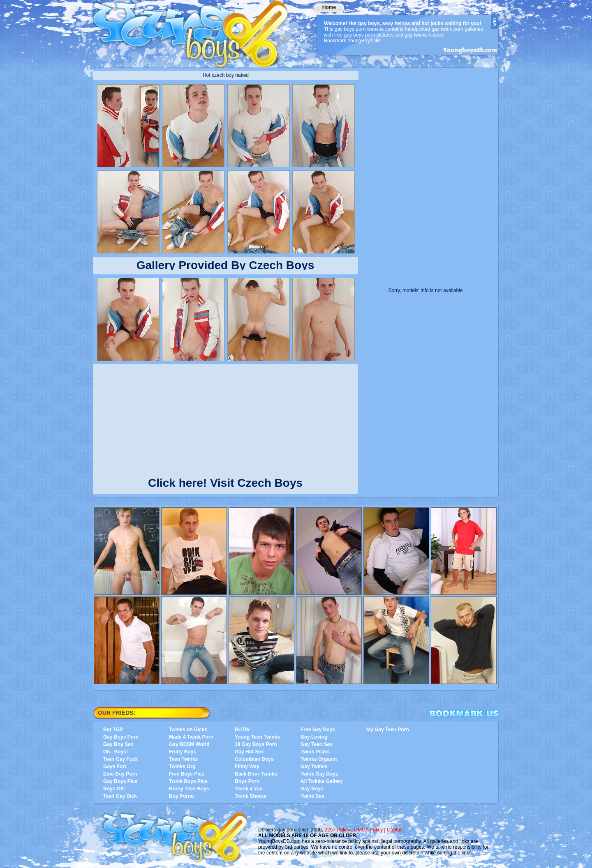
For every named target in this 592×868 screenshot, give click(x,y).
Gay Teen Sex (317, 744)
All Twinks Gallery (321, 781)
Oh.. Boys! (116, 752)
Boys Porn (247, 781)
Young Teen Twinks (257, 737)
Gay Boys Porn (121, 737)
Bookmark (464, 714)
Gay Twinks (314, 767)
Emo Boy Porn (120, 774)
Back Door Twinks (256, 774)
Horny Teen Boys (189, 789)
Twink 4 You (249, 789)
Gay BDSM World (189, 744)
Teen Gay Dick (120, 796)
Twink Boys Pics (188, 781)
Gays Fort (115, 767)
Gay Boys (312, 789)
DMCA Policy (368, 830)
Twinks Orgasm (319, 759)
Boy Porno (182, 796)
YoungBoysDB (196, 31)
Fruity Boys (183, 752)
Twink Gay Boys (319, 774)
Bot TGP (113, 730)
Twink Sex (312, 796)
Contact (395, 830)
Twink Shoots (251, 796)
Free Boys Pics (187, 774)
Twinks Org (182, 767)
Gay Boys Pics (120, 781)
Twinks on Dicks (188, 730)
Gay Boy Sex (118, 744)
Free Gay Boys (318, 730)
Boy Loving (314, 737)
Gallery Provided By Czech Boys (225, 265)
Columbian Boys (254, 759)
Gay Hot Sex (249, 752)
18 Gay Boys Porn (256, 744)
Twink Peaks (315, 752)
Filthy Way (247, 767)
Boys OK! (114, 789)
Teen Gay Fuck (120, 759)
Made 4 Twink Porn (191, 737)
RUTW (242, 730)
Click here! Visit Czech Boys (225, 481)
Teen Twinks (183, 759)
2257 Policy (337, 830)
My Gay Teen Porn (388, 730)
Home (329, 7)
